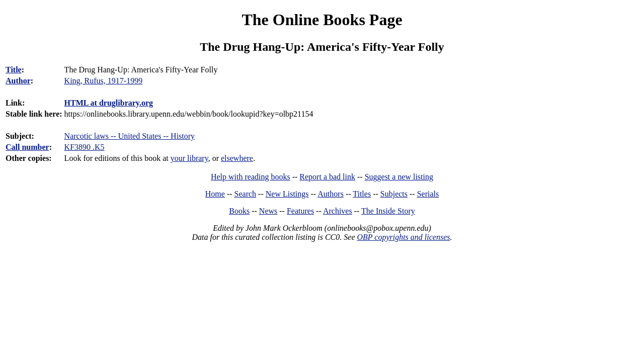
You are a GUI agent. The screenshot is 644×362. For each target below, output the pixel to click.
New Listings (287, 194)
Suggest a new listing (399, 177)
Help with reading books (251, 177)
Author (18, 81)
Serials (428, 194)
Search (246, 194)
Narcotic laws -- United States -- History (130, 136)
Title (14, 70)
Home (215, 194)
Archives (338, 211)
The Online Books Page (322, 20)
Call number (27, 147)
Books (239, 211)
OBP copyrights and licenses (403, 237)
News (268, 211)
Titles (362, 194)
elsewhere (237, 158)
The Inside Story (388, 211)
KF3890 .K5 (85, 147)
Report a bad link (327, 177)
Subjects (394, 194)
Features (300, 211)
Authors (331, 194)
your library (189, 158)
